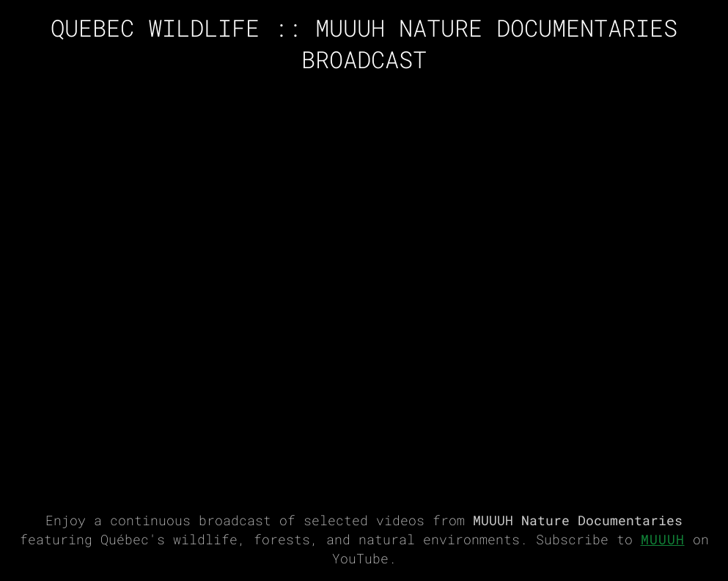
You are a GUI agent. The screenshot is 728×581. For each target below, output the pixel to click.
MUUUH (663, 540)
